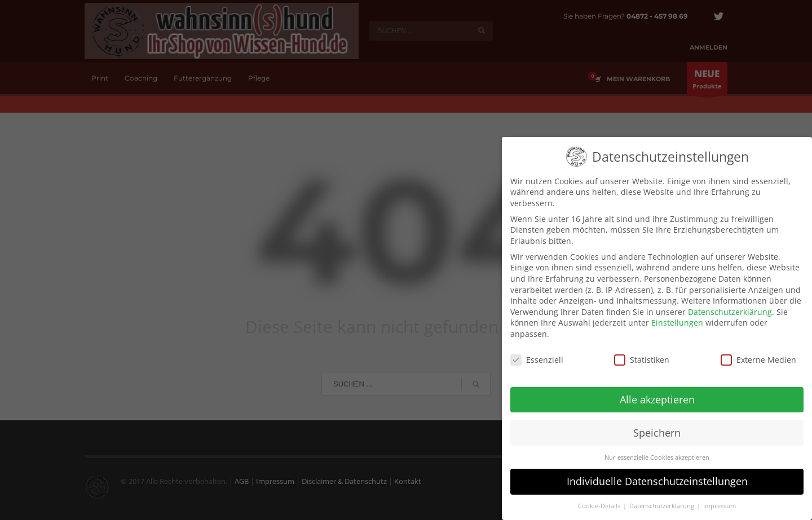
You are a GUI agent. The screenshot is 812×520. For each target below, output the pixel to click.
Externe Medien (758, 356)
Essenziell (537, 356)
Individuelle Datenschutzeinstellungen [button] (657, 477)
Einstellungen (677, 319)
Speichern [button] (657, 429)
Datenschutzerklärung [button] (663, 502)
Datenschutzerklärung (730, 308)
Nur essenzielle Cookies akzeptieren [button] (657, 454)
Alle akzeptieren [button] (657, 395)
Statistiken (642, 356)
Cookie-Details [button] (600, 502)
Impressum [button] (720, 502)
